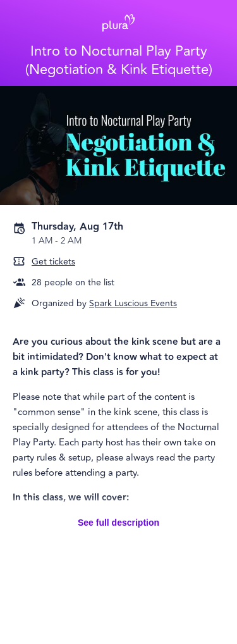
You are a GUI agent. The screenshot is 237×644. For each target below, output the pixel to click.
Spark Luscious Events (133, 303)
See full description (118, 523)
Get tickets (53, 262)
